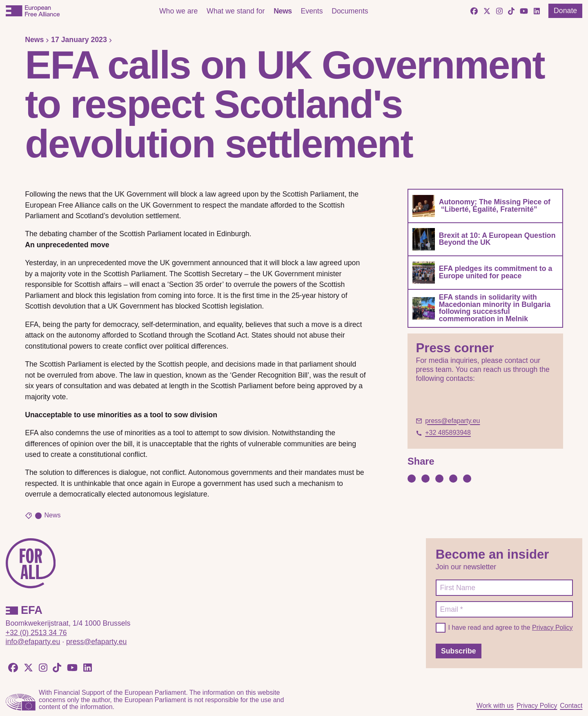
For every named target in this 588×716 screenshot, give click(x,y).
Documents (350, 11)
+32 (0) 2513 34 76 (36, 633)
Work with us (495, 706)
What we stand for (236, 11)
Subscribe (459, 651)
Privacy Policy (552, 628)
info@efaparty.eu (33, 642)
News (283, 11)
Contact (571, 706)
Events (312, 11)
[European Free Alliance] (33, 11)
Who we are (178, 11)
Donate (565, 11)
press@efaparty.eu (96, 642)
